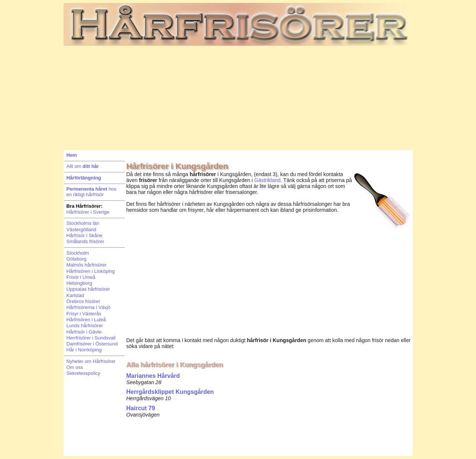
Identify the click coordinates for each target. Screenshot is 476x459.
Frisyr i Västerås (84, 314)
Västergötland (81, 229)
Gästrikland (268, 180)
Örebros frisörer (83, 301)
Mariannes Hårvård (153, 376)
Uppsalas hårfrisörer (88, 289)
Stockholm (78, 253)
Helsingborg (79, 283)
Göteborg (77, 259)
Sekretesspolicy (83, 373)
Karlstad (75, 295)
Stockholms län (83, 223)
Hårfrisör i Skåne (85, 235)
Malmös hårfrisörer (87, 265)
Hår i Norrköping (84, 350)
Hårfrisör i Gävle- (85, 332)
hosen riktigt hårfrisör (91, 192)
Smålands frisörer (86, 241)
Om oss (75, 367)
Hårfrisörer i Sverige (88, 212)
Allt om (83, 166)
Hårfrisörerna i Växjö (89, 307)
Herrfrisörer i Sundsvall (91, 338)
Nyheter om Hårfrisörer (91, 361)
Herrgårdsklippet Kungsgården (170, 392)
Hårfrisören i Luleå (86, 320)
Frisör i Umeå (81, 277)
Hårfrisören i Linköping (91, 271)
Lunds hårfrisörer (85, 326)
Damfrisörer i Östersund (92, 344)
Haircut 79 (141, 408)
